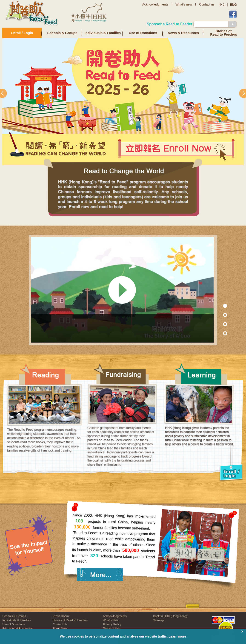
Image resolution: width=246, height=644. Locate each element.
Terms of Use (112, 628)
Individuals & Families (103, 33)
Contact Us (60, 624)
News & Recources (183, 33)
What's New (111, 620)
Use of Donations (143, 33)
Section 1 (215, 306)
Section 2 (215, 324)
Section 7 (215, 315)
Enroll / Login (22, 33)
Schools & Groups (62, 33)
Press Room (61, 616)
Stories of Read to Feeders (224, 33)
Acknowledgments (115, 616)
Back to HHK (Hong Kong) (170, 616)
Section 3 (215, 333)
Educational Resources (18, 628)
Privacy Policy (112, 624)
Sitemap (159, 620)
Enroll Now (60, 628)
